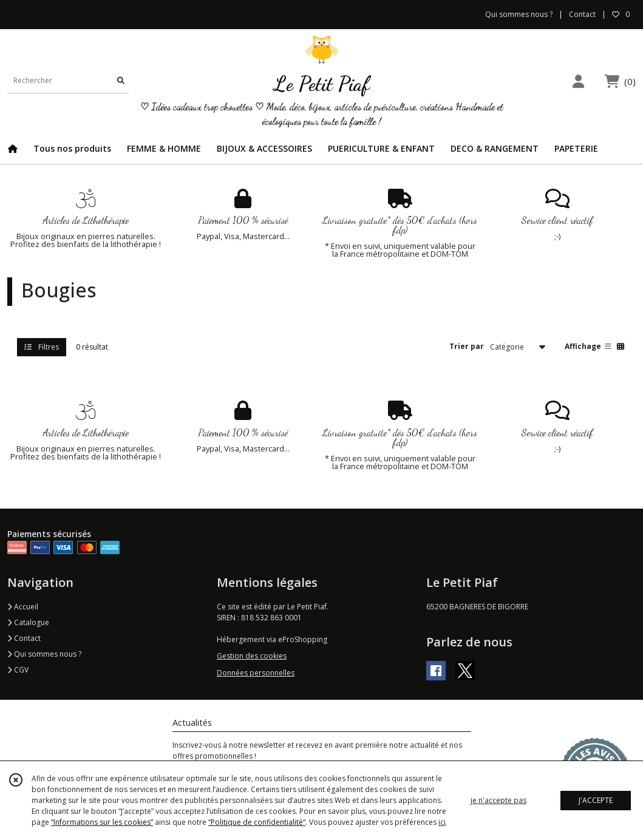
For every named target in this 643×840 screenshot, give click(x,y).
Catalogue (28, 622)
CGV (18, 670)
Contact (582, 14)
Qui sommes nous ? (44, 654)
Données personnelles (256, 673)
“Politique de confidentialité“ (257, 822)
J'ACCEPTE (596, 800)
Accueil (23, 607)
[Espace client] (578, 81)
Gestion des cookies (252, 656)
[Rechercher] (121, 81)
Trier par (467, 346)
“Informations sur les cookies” (102, 822)
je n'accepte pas (498, 800)
